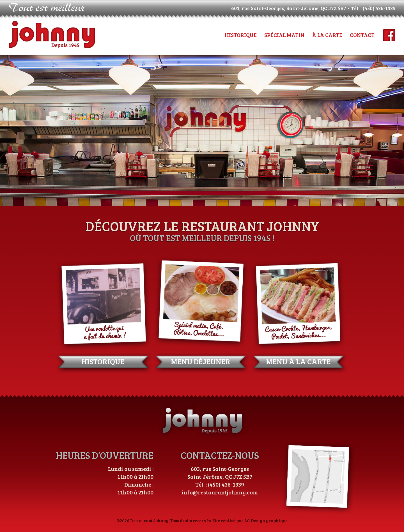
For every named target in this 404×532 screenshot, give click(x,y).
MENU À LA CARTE (298, 361)
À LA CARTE (327, 35)
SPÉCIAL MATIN (284, 35)
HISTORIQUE (241, 35)
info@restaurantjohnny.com (220, 492)
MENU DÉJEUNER (201, 361)
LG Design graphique (266, 521)
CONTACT (362, 35)
